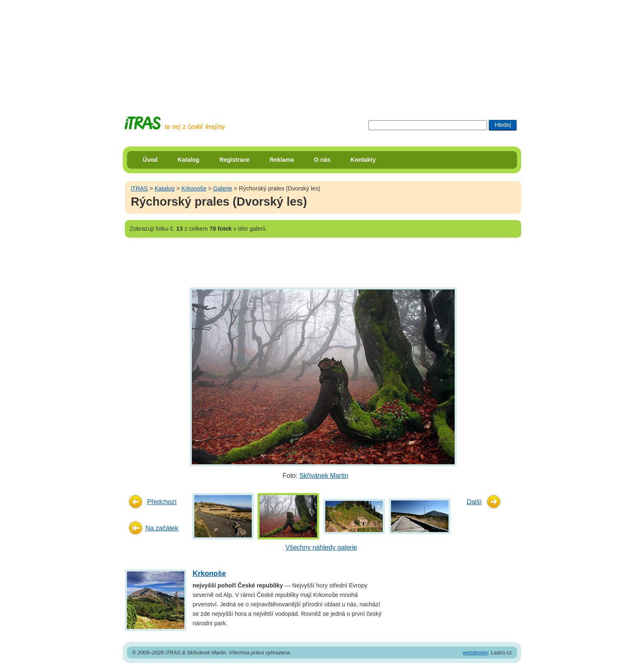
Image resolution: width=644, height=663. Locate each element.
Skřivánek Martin (324, 476)
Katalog (189, 160)
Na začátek (162, 528)
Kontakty (363, 160)
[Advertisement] (322, 51)
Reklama (282, 160)
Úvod (150, 160)
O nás (322, 160)
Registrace (235, 160)
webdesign (475, 653)
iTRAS (139, 188)
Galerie (223, 188)
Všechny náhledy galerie (321, 547)
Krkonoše (194, 188)
